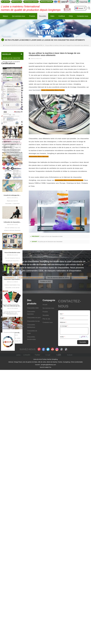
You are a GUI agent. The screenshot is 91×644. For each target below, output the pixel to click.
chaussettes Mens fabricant (39, 156)
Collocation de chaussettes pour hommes (12, 347)
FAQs (71, 16)
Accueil (45, 579)
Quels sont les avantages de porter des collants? (12, 267)
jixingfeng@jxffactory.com (9, 587)
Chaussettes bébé (33, 582)
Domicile (6, 45)
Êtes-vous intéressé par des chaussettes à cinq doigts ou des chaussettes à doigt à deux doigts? (12, 431)
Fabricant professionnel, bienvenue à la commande (15, 194)
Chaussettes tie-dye (33, 595)
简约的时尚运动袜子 (15, 237)
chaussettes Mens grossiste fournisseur (69, 180)
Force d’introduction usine (12, 378)
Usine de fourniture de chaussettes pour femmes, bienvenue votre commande (15, 211)
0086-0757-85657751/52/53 (10, 579)
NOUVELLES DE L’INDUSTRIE (35, 45)
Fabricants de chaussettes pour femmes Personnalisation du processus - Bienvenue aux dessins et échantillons (15, 203)
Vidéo (52, 16)
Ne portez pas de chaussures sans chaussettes (50, 242)
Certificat (62, 16)
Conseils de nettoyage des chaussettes (12, 320)
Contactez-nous (83, 16)
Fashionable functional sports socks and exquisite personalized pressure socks (15, 228)
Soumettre (83, 616)
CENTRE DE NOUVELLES (18, 45)
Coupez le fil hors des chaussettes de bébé (12, 294)
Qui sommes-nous (19, 16)
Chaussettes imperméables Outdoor (12, 405)
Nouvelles (43, 16)
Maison (5, 16)
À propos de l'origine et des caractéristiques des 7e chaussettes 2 (12, 458)
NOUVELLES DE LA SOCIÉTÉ (11, 62)
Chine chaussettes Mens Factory (53, 90)
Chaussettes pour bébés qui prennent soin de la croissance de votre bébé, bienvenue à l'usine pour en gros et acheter (15, 220)
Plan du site (46, 593)
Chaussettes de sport (34, 592)
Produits (32, 16)
